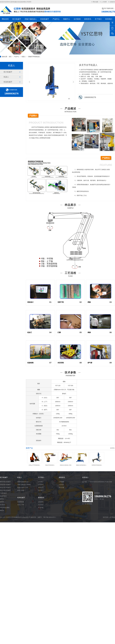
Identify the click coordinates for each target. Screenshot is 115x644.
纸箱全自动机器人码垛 (66, 465)
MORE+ (113, 448)
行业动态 (41, 505)
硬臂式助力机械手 (5, 482)
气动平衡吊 (3, 493)
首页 (10, 57)
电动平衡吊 (3, 496)
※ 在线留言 (112, 2)
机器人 (24, 57)
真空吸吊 (3, 505)
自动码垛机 (21, 502)
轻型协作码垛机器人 (97, 465)
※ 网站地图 (95, 2)
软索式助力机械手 (5, 485)
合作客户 (41, 490)
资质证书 (41, 487)
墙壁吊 (2, 510)
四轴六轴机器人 (31, 19)
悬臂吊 (2, 499)
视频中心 (67, 19)
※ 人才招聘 (103, 2)
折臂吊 (2, 502)
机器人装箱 (21, 490)
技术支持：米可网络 (109, 517)
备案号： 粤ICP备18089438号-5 (47, 517)
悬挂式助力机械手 (5, 490)
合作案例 (77, 19)
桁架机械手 (45, 19)
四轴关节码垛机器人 (34, 57)
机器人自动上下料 (23, 487)
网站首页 (5, 19)
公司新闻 (41, 502)
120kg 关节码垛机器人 (34, 465)
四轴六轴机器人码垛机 (24, 485)
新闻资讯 (88, 19)
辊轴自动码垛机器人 (81, 465)
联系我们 (109, 19)
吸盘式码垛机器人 (50, 465)
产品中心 (56, 19)
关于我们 (98, 19)
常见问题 (41, 508)
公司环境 (41, 485)
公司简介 (41, 482)
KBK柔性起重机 (5, 508)
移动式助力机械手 (5, 487)
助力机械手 (17, 19)
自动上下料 (21, 505)
